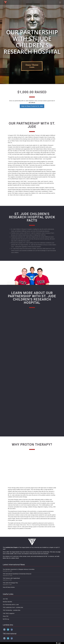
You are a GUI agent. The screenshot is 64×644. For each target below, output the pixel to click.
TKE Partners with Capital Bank (11, 578)
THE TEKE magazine (9, 613)
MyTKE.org (6, 619)
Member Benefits (7, 602)
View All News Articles (9, 587)
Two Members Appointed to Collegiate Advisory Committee (19, 569)
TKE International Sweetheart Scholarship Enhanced (17, 574)
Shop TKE (6, 616)
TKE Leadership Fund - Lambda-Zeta (13, 607)
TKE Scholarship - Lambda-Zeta (12, 610)
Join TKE (5, 599)
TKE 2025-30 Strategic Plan (10, 583)
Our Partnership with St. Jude (11, 605)
